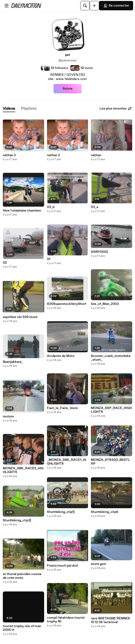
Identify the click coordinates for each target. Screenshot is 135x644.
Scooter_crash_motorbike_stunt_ (111, 358)
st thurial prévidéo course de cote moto (22, 576)
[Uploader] (94, 6)
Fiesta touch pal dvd (62, 566)
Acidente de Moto (61, 356)
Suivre (68, 89)
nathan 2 (53, 155)
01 (49, 259)
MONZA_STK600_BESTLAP (110, 462)
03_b (51, 207)
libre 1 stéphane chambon (22, 211)
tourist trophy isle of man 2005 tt (22, 628)
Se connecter (116, 6)
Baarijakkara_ (13, 362)
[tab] (9, 109)
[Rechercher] (85, 6)
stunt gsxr (98, 564)
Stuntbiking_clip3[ (17, 520)
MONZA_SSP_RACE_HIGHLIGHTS (111, 410)
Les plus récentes (116, 109)
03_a (94, 207)
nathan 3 (9, 155)
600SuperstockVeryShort (67, 304)
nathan (96, 155)
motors (8, 417)
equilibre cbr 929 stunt (20, 317)
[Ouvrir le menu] (7, 6)
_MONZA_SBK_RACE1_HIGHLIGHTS (67, 462)
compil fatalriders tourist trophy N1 (66, 620)
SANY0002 (99, 252)
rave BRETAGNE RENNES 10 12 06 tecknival (110, 620)
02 (5, 263)
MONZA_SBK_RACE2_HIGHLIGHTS (23, 470)
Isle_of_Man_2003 (105, 304)
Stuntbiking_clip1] (61, 512)
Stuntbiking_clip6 (105, 512)
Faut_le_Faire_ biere (62, 408)
